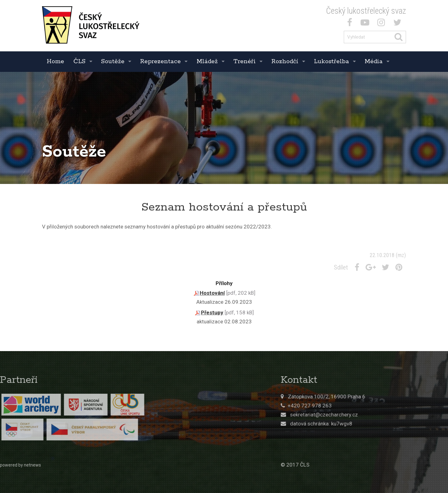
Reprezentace (160, 61)
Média (374, 61)
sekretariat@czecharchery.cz (356, 415)
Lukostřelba (331, 61)
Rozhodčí (285, 61)
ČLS (79, 61)
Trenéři (245, 61)
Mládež (207, 61)
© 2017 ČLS (327, 465)
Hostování (212, 293)
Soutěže (113, 61)
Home (55, 61)
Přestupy (212, 312)
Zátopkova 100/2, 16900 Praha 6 (359, 397)
